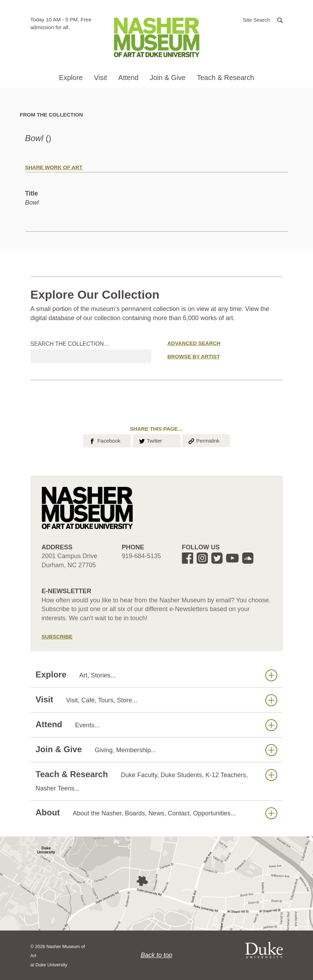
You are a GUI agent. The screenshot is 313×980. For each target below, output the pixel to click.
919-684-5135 (141, 556)
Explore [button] (71, 78)
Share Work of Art (54, 167)
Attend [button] (128, 78)
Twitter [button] (150, 440)
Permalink (204, 440)
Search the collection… (70, 344)
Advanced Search (194, 343)
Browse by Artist (194, 356)
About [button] (156, 813)
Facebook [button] (104, 440)
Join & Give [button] (168, 78)
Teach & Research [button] (225, 78)
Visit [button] (100, 78)
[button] (263, 19)
